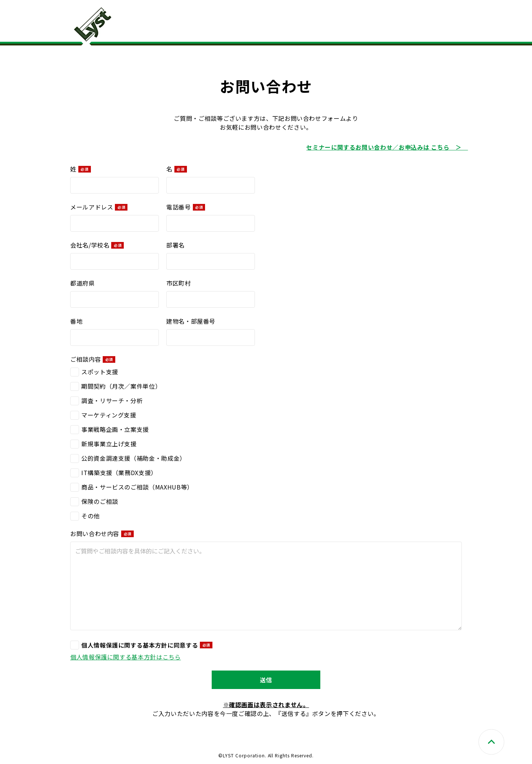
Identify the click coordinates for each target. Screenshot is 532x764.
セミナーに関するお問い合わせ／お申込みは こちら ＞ (387, 147)
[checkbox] (266, 443)
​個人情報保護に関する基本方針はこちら (126, 656)
